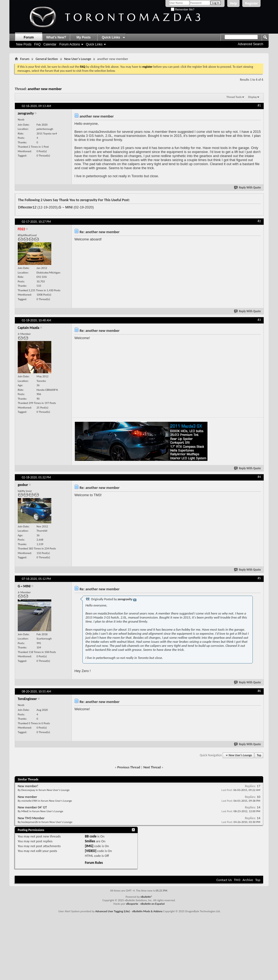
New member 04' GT (32, 807)
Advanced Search (250, 44)
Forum (29, 37)
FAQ (37, 44)
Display (252, 97)
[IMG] (89, 846)
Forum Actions (70, 44)
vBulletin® (147, 897)
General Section (47, 59)
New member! (28, 786)
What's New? (56, 37)
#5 (259, 578)
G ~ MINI (66, 207)
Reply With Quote (248, 188)
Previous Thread (129, 767)
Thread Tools (234, 97)
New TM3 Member (31, 818)
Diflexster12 (27, 207)
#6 (259, 691)
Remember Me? (183, 10)
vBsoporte (132, 904)
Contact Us (224, 880)
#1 (259, 105)
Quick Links (94, 44)
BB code (91, 836)
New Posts (24, 44)
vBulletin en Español (153, 904)
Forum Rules (94, 863)
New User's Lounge (78, 59)
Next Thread (152, 767)
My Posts (84, 37)
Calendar (50, 44)
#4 (259, 477)
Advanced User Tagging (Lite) (113, 911)
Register (251, 3)
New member (27, 797)
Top (259, 755)
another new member (45, 89)
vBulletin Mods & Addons (147, 911)
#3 (259, 320)
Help (233, 3)
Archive (248, 880)
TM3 (237, 880)
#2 (259, 221)
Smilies (90, 841)
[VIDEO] (91, 851)
